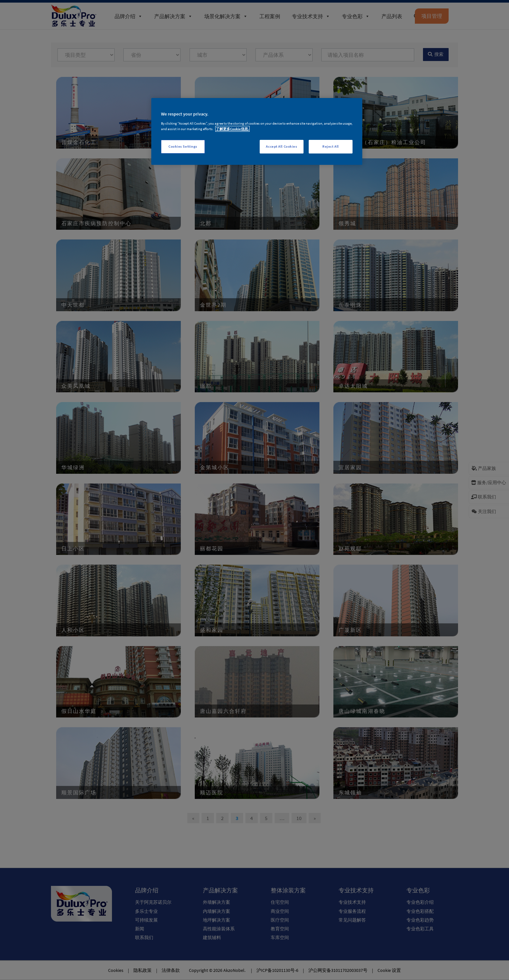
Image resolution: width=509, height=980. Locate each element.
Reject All (331, 146)
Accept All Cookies (281, 146)
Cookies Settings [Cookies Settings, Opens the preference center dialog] (183, 146)
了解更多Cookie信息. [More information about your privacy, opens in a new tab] (232, 129)
